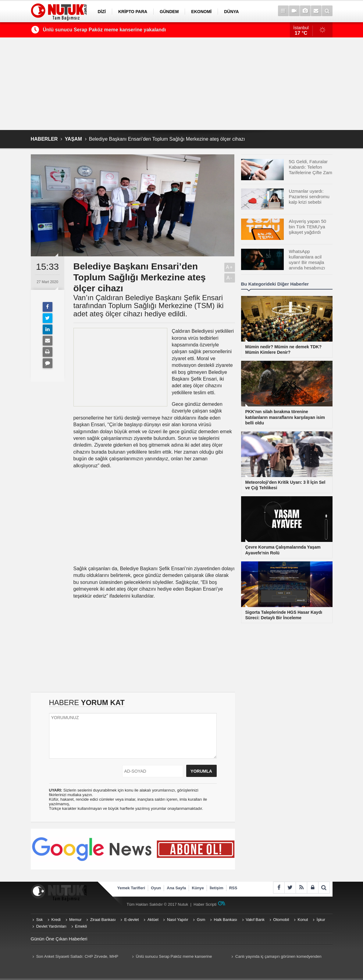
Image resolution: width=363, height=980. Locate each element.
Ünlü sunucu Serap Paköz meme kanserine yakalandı (105, 30)
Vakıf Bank (255, 920)
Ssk (40, 920)
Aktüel (153, 920)
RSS (233, 888)
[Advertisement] (182, 84)
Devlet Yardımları (51, 926)
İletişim (217, 888)
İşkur (321, 920)
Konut (303, 920)
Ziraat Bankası (103, 920)
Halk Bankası (225, 920)
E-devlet (132, 920)
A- (230, 278)
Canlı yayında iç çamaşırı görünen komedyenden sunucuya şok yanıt (276, 957)
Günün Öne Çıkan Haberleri (59, 939)
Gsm (201, 920)
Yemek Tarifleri (131, 888)
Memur (75, 920)
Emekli (81, 926)
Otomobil (281, 920)
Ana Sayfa (176, 888)
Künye (198, 888)
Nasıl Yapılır (178, 920)
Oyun (156, 888)
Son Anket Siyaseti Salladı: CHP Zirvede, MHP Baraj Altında (75, 957)
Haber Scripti (205, 904)
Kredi (56, 920)
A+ (230, 267)
